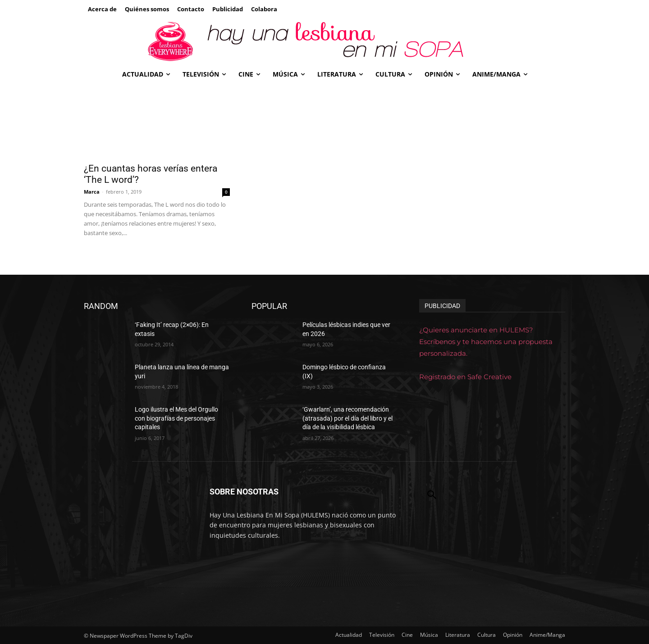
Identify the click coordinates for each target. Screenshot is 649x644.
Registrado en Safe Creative (465, 377)
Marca (92, 192)
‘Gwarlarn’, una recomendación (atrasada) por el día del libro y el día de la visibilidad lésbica (347, 418)
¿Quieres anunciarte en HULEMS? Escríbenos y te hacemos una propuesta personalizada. (486, 342)
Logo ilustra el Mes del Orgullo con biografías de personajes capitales (176, 418)
